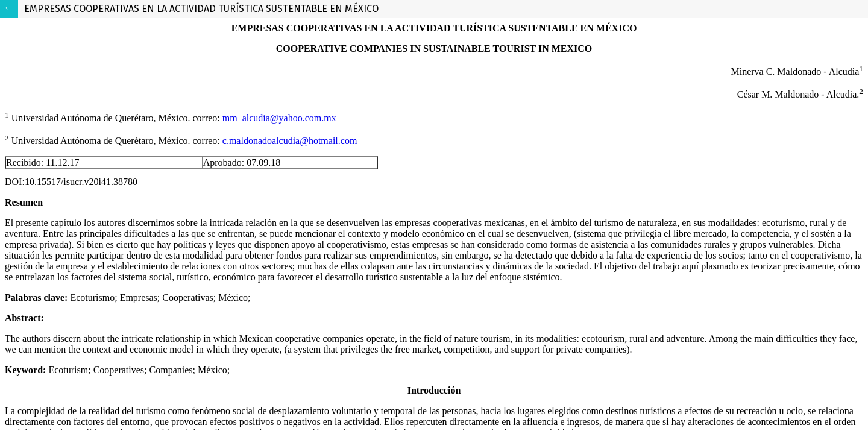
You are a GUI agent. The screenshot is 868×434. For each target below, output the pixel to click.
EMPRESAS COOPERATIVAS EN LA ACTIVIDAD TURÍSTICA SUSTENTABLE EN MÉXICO (201, 9)
